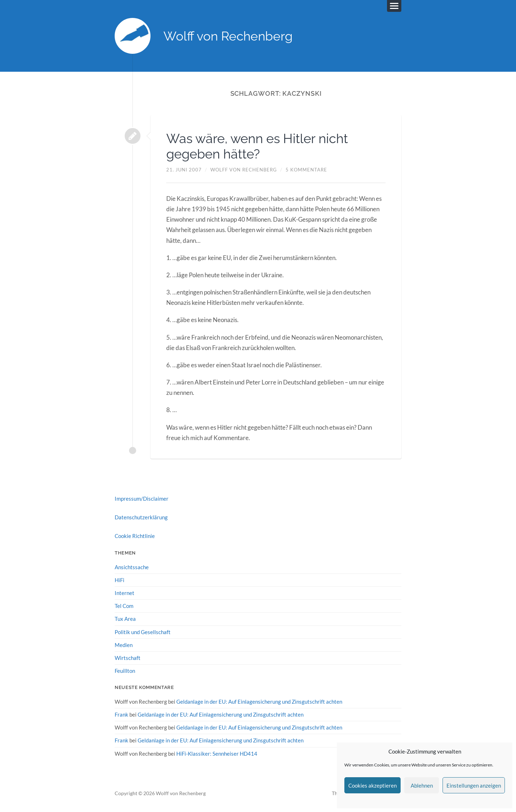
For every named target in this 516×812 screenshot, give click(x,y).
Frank (121, 714)
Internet (125, 593)
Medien (124, 645)
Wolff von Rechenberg (228, 36)
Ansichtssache (132, 567)
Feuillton (125, 671)
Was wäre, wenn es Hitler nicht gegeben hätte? (257, 146)
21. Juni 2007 (184, 170)
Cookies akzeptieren (372, 785)
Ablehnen (422, 785)
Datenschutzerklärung (141, 517)
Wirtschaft (128, 658)
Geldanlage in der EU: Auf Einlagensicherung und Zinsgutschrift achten (259, 702)
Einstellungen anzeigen (474, 785)
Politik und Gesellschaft (143, 632)
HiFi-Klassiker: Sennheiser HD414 (217, 754)
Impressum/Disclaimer (142, 499)
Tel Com (124, 606)
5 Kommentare (306, 170)
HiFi (120, 580)
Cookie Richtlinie (135, 536)
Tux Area (125, 619)
